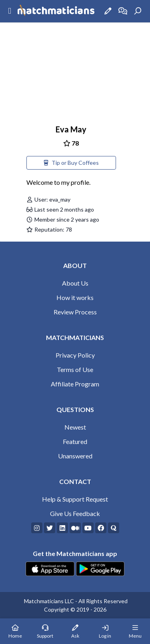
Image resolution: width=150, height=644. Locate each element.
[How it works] (123, 11)
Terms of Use (75, 369)
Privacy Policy (75, 355)
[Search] (138, 11)
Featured (75, 441)
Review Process (75, 312)
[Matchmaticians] (56, 11)
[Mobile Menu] (135, 631)
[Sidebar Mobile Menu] (10, 11)
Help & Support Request (75, 499)
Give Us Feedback (75, 513)
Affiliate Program (75, 384)
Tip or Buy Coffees (71, 163)
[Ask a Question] (108, 11)
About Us (75, 283)
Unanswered (75, 456)
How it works (75, 297)
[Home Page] (15, 631)
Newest (75, 427)
